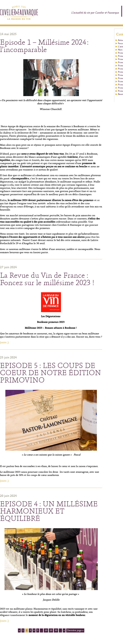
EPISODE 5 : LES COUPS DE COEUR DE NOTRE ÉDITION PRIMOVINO (51, 373)
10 (46, 630)
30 (56, 630)
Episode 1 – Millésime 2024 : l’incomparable (44, 46)
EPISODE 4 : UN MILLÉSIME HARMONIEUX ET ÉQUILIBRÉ (49, 511)
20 (51, 630)
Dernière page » (75, 630)
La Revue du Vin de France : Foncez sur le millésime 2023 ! (47, 279)
